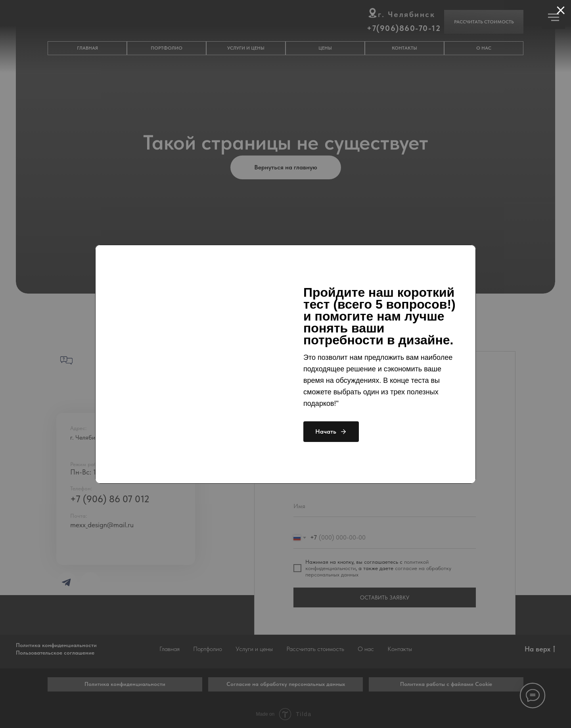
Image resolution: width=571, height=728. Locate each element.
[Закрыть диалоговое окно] (561, 10)
